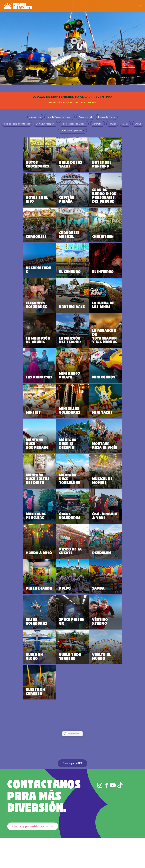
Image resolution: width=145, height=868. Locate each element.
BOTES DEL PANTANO (94, 163)
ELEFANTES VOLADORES (49, 311)
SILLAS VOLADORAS (49, 646)
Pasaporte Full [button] (85, 117)
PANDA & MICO (49, 574)
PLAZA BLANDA (48, 611)
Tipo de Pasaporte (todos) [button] (60, 117)
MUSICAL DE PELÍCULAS (49, 533)
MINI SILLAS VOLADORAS (72, 422)
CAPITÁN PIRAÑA (72, 204)
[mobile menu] (140, 6)
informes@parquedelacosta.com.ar (33, 856)
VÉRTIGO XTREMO (95, 648)
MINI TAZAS (93, 426)
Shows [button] (138, 124)
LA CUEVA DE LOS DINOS (96, 313)
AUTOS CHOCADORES (49, 165)
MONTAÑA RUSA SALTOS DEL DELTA (48, 494)
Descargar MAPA (72, 793)
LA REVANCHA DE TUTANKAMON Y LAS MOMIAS (96, 342)
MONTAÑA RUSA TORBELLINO (72, 496)
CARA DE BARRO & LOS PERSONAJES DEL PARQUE (96, 196)
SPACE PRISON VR (71, 646)
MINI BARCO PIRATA (71, 387)
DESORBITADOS (49, 278)
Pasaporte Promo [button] (107, 117)
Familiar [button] (112, 124)
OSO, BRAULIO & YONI (95, 535)
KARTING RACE (72, 315)
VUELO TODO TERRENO (72, 683)
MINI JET (48, 428)
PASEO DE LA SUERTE (71, 572)
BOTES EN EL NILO (47, 202)
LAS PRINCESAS (48, 387)
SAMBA (94, 613)
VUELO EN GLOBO (49, 685)
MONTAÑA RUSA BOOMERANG (49, 459)
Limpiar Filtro (35, 117)
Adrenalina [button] (97, 124)
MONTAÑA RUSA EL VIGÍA (95, 461)
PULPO (70, 613)
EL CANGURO (72, 278)
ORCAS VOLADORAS (72, 535)
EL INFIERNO (96, 278)
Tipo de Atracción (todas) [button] (74, 124)
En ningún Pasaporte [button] (46, 124)
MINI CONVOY (94, 389)
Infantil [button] (125, 124)
